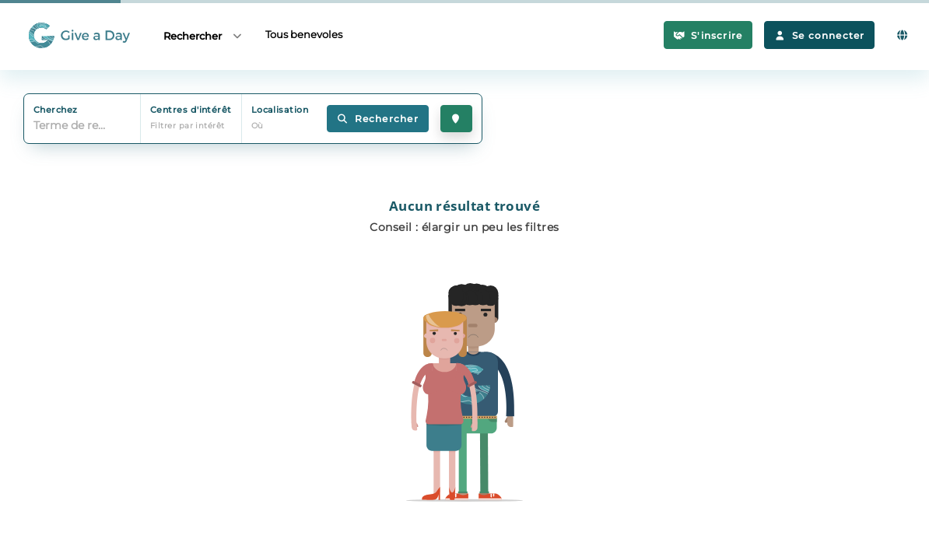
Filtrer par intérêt (188, 126)
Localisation (280, 110)
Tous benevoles (304, 34)
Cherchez (56, 110)
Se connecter (819, 35)
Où (258, 126)
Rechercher (203, 35)
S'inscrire (708, 35)
